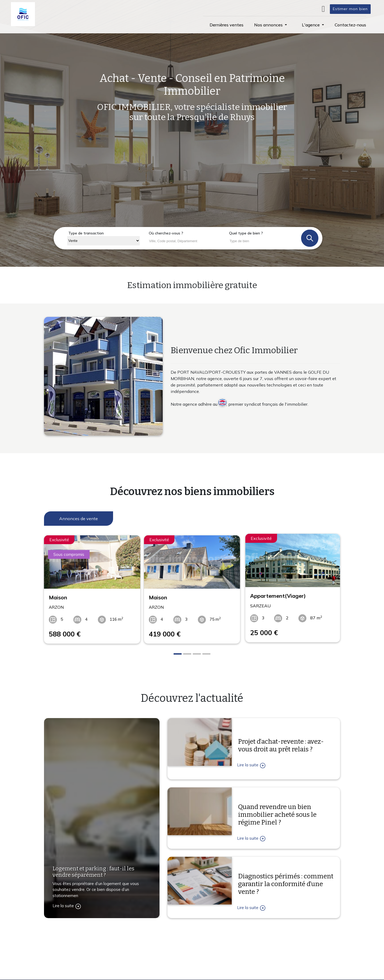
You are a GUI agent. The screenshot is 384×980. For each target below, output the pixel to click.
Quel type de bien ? (246, 233)
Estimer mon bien (350, 9)
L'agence (254, 946)
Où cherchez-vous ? (166, 233)
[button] (271, 25)
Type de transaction (86, 233)
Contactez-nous (65, 971)
